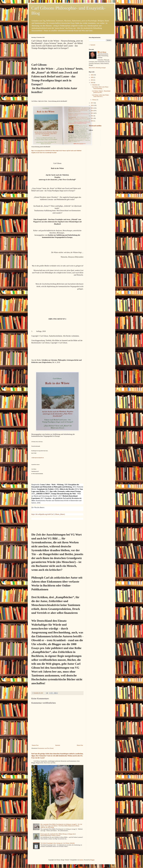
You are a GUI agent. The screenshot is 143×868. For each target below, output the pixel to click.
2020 (92, 77)
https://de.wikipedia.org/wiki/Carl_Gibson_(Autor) (48, 514)
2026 (92, 75)
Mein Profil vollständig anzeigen (97, 68)
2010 (92, 121)
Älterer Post (80, 745)
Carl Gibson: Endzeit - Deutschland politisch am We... (101, 92)
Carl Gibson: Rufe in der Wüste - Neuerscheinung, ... (101, 88)
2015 (92, 108)
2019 (92, 80)
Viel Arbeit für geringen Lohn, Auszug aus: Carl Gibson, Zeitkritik (58, 843)
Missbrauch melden (95, 126)
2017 (92, 103)
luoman (81, 860)
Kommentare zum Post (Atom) (46, 748)
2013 (92, 113)
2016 (92, 105)
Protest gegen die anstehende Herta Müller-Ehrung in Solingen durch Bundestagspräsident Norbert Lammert (58, 835)
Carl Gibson (103, 52)
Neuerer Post (35, 745)
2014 (92, 111)
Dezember (95, 85)
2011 (92, 118)
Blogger (92, 860)
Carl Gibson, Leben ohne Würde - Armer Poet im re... (101, 96)
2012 (92, 116)
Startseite (58, 745)
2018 (92, 83)
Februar (94, 100)
